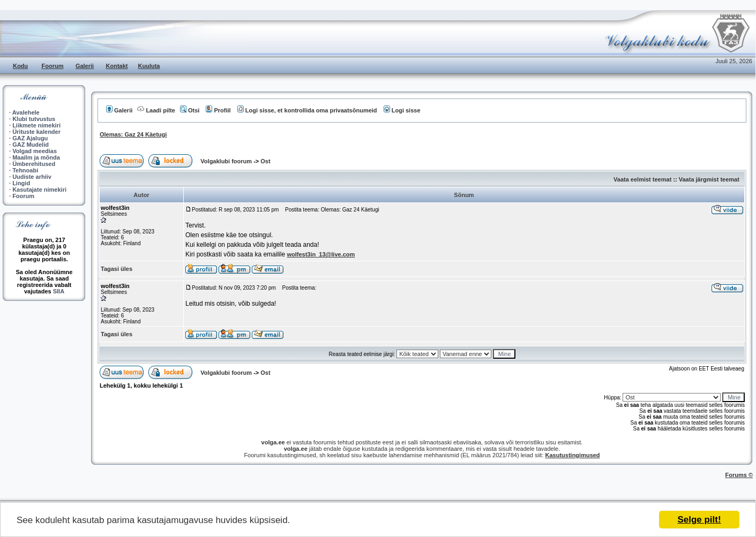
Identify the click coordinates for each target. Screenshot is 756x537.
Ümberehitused (34, 164)
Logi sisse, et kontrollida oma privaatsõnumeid (307, 110)
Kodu (20, 66)
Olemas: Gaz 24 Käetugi (133, 134)
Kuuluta (149, 66)
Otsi (190, 110)
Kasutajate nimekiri (39, 190)
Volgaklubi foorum (227, 161)
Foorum (53, 66)
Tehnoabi (25, 170)
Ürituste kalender (36, 132)
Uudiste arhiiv (32, 177)
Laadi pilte (156, 110)
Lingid (21, 183)
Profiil (218, 110)
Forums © (739, 475)
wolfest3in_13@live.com (321, 254)
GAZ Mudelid (31, 145)
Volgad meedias (35, 151)
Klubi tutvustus (34, 119)
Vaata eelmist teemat (642, 179)
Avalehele (26, 112)
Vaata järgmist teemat (709, 179)
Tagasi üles (117, 269)
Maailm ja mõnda (36, 157)
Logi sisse (402, 110)
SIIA (59, 291)
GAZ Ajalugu (30, 138)
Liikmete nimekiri (36, 125)
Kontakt (117, 66)
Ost (265, 161)
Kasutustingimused (573, 455)
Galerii (85, 66)
